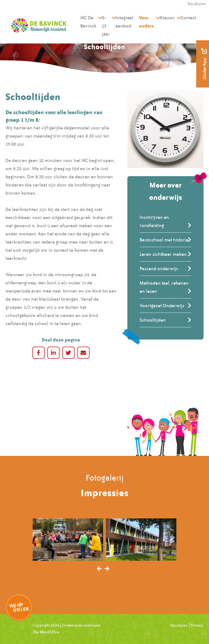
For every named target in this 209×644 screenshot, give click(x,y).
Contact (188, 18)
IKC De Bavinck (88, 22)
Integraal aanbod (124, 22)
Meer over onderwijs (166, 191)
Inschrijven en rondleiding (154, 221)
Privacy (197, 625)
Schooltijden (153, 320)
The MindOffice (46, 632)
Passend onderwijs (159, 269)
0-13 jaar (106, 26)
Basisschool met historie (164, 240)
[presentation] (99, 569)
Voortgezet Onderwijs (162, 306)
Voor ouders (146, 22)
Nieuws (167, 18)
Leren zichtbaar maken (163, 254)
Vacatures (179, 625)
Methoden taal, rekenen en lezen (164, 287)
